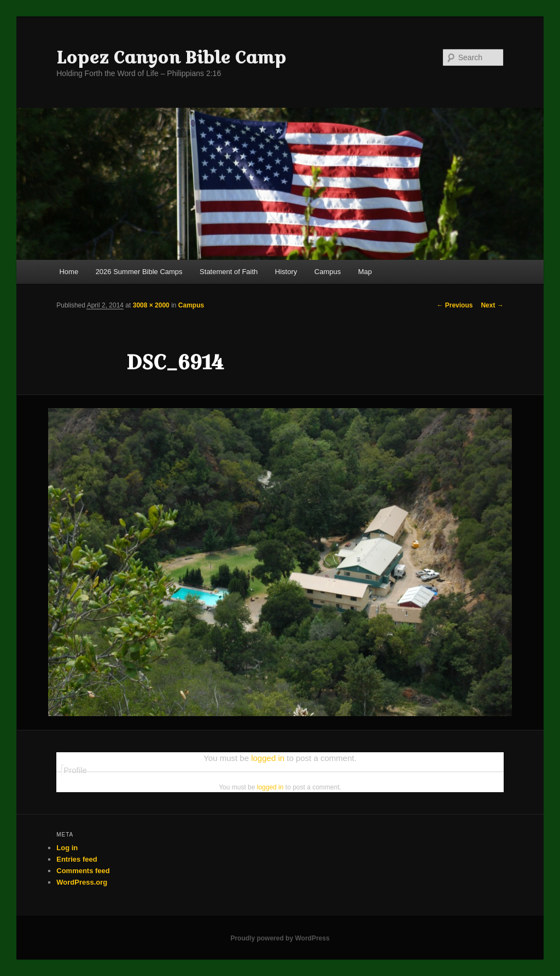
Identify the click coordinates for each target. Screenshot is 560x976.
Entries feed (77, 859)
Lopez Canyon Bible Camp (171, 57)
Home (69, 272)
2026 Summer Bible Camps (139, 272)
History (286, 272)
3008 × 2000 (151, 305)
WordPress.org (82, 882)
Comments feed (83, 871)
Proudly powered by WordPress (280, 938)
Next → (492, 305)
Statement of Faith (229, 272)
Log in (67, 848)
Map (365, 272)
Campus (328, 272)
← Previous (454, 305)
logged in (268, 758)
